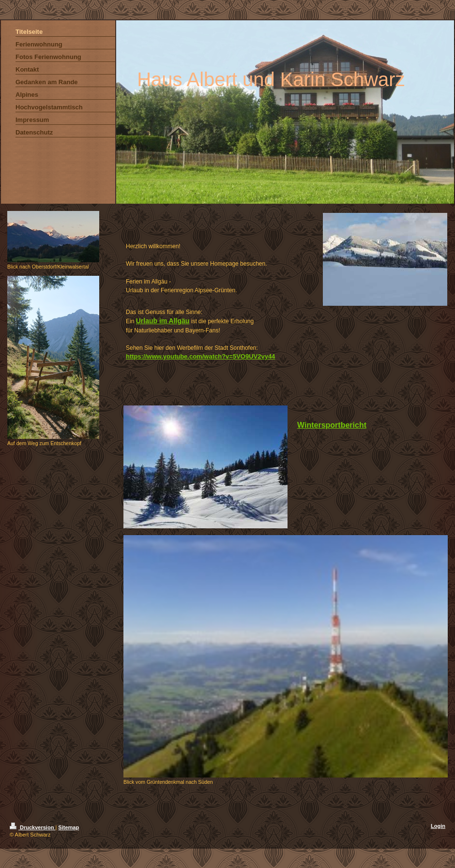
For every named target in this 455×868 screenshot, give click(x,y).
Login (438, 826)
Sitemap (68, 827)
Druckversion (32, 827)
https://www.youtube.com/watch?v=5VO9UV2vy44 (200, 356)
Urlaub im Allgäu (163, 321)
